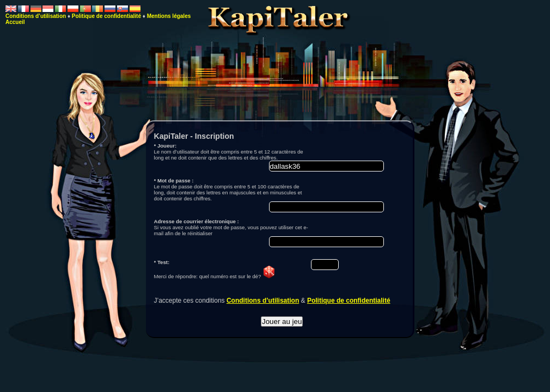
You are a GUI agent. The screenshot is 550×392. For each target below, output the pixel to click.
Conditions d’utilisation (263, 301)
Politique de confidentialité (349, 301)
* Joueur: (166, 146)
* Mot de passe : (174, 180)
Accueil (15, 22)
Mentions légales (169, 16)
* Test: (162, 262)
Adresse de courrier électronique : (197, 221)
